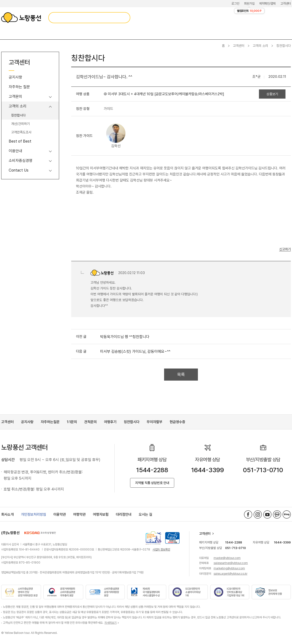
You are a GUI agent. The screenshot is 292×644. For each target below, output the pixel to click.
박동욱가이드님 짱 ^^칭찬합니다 (125, 337)
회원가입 (249, 4)
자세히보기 (111, 623)
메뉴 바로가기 (0, 0)
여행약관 (79, 514)
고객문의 (15, 97)
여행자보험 (101, 514)
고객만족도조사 (21, 132)
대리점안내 (124, 514)
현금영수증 (177, 422)
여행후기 (110, 422)
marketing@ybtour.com (229, 568)
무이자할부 (155, 422)
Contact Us (19, 170)
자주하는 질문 (19, 87)
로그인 (235, 4)
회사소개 (7, 514)
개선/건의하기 (20, 124)
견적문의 (90, 422)
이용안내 (15, 151)
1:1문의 (72, 422)
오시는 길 (146, 514)
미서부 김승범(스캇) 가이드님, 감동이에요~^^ (135, 351)
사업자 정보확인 (161, 550)
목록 (181, 374)
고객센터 (286, 4)
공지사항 (15, 77)
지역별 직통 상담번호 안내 (152, 483)
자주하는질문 (50, 422)
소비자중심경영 (21, 161)
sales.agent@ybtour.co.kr (230, 574)
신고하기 (285, 249)
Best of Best (20, 141)
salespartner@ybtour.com (231, 563)
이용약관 (60, 514)
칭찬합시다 (18, 115)
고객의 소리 (260, 46)
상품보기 (272, 94)
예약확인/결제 (267, 4)
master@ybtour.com (227, 558)
